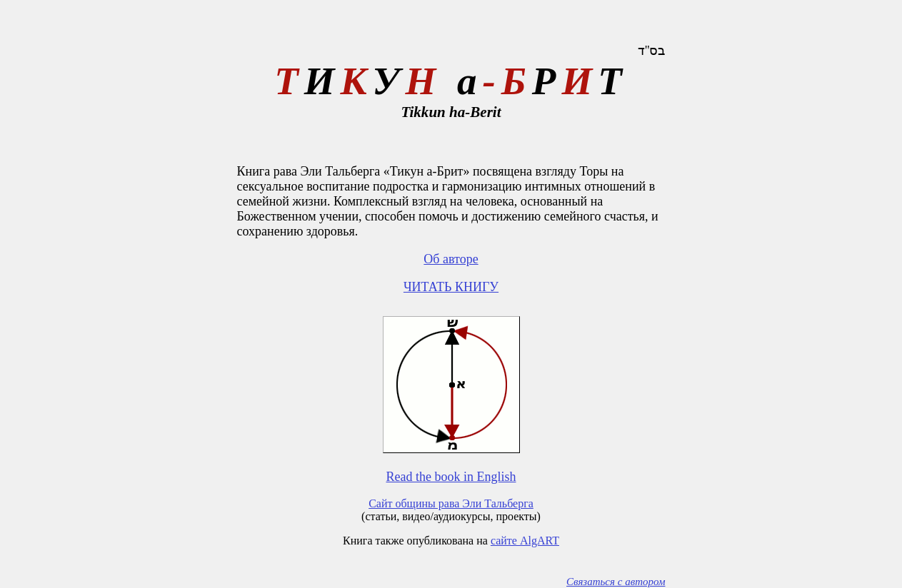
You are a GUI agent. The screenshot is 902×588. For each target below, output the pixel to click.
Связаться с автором (616, 582)
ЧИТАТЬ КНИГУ (451, 287)
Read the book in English (451, 477)
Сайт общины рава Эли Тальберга (451, 503)
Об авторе (451, 259)
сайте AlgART (525, 541)
